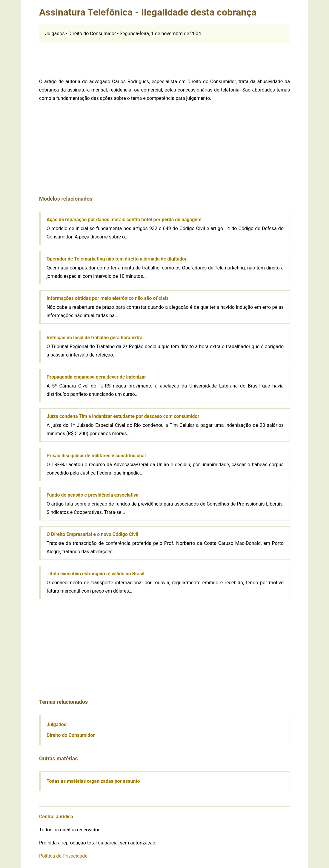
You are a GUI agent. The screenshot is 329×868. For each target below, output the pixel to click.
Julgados (56, 724)
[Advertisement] (164, 56)
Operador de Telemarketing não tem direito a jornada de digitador (117, 259)
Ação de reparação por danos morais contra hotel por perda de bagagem (124, 220)
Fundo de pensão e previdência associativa (93, 495)
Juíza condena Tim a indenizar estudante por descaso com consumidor (123, 416)
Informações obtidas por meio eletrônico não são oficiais (108, 298)
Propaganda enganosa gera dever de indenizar (96, 377)
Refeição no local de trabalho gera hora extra (94, 338)
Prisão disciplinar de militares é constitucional (96, 456)
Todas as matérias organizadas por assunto (93, 781)
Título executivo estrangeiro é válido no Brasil (96, 574)
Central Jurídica (56, 817)
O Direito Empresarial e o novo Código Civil (92, 534)
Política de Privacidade (63, 856)
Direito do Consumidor (71, 735)
